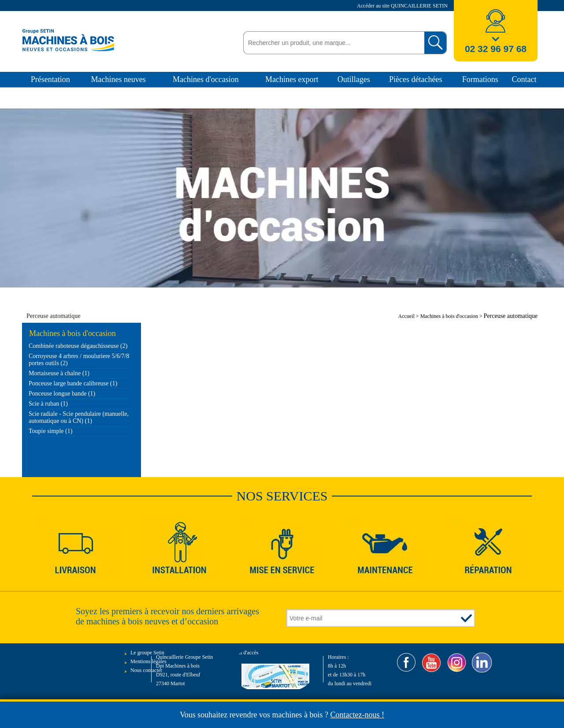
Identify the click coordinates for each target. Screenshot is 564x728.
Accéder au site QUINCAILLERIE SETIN (403, 6)
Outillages (354, 79)
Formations (480, 79)
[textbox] (332, 43)
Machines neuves (118, 79)
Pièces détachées (416, 79)
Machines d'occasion (206, 79)
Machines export (292, 79)
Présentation (50, 79)
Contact (524, 79)
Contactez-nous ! (357, 715)
